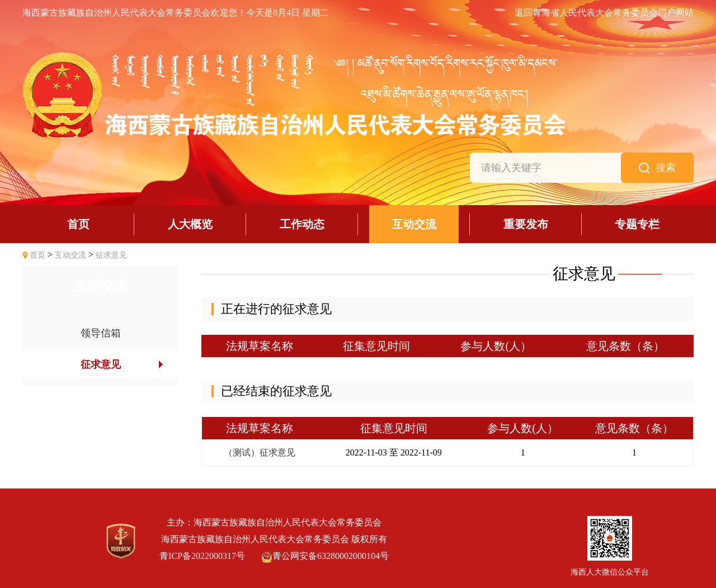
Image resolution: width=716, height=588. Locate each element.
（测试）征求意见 (260, 452)
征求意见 (111, 255)
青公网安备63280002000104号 (325, 556)
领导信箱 (101, 333)
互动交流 (70, 255)
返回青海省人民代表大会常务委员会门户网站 (604, 13)
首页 (37, 255)
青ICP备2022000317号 (202, 556)
